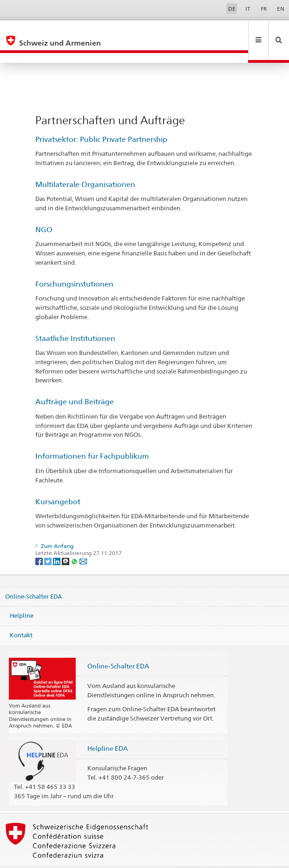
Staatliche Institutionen (75, 318)
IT (248, 9)
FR (264, 9)
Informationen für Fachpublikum (92, 436)
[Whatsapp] (75, 541)
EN (281, 9)
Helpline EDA (108, 728)
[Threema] (66, 541)
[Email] (83, 541)
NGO (44, 210)
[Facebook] (40, 541)
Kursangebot (58, 482)
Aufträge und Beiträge (75, 382)
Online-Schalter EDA (33, 576)
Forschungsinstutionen (74, 264)
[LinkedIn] (57, 541)
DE (232, 9)
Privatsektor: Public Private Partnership (101, 119)
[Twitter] (49, 541)
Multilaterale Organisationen (85, 164)
